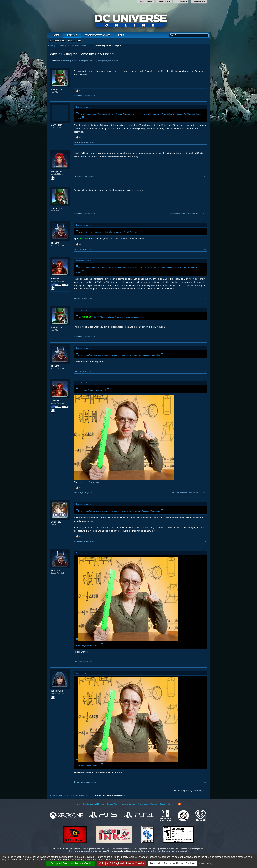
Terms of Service (128, 804)
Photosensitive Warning (147, 804)
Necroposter (102, 61)
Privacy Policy (113, 804)
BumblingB (56, 522)
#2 (205, 142)
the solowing (57, 691)
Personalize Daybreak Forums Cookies (172, 863)
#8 (205, 371)
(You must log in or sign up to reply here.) (191, 791)
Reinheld (55, 279)
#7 (205, 337)
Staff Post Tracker (98, 35)
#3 (205, 177)
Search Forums (57, 41)
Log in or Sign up (145, 1)
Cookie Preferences (167, 804)
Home (56, 35)
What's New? (75, 41)
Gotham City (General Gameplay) (75, 61)
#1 (205, 96)
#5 (205, 249)
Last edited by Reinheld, (191, 493)
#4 (171, 214)
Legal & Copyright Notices (94, 804)
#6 (205, 298)
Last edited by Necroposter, (189, 214)
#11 (204, 662)
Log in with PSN (199, 1)
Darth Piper (56, 125)
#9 (173, 493)
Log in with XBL (164, 1)
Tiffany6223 (56, 172)
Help (121, 35)
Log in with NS (181, 1)
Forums (72, 35)
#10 (204, 541)
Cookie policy (205, 863)
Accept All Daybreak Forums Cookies (71, 863)
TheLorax (55, 243)
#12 (204, 782)
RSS (179, 804)
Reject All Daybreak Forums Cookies (122, 863)
